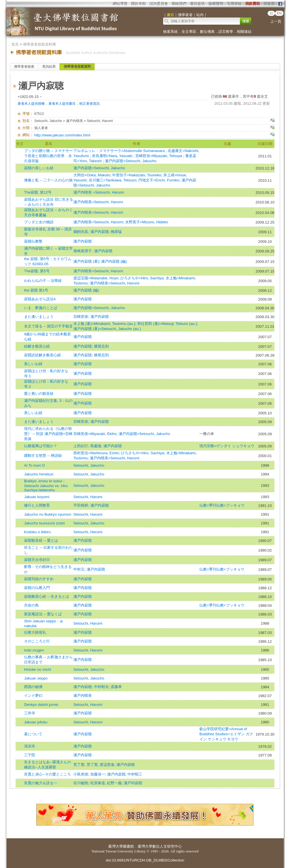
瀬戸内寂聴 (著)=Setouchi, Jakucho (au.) (107, 329)
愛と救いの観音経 (39, 394)
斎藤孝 (116, 687)
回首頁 (269, 4)
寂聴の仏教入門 (37, 588)
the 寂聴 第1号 (36, 290)
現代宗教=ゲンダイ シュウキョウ (227, 446)
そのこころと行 (37, 641)
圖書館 (128, 846)
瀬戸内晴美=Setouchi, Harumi (98, 202)
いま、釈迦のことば (41, 308)
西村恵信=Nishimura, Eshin (96, 453)
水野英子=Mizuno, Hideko (147, 222)
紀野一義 (114, 783)
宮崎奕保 (81, 317)
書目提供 (197, 4)
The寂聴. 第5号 (37, 271)
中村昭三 (135, 774)
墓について (33, 734)
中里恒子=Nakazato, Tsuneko (137, 175)
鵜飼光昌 (81, 232)
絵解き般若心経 (37, 346)
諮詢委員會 (159, 4)
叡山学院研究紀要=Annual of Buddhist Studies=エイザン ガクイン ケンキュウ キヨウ (226, 734)
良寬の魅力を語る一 (41, 783)
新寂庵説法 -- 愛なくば (43, 614)
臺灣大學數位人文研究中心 (160, 846)
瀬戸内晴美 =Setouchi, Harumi (99, 192)
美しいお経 (33, 364)
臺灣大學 (116, 846)
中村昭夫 (101, 687)
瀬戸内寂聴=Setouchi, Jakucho (131, 161)
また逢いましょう (39, 317)
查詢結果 (49, 67)
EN (279, 13)
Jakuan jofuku (36, 722)
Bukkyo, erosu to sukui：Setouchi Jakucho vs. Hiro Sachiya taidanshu (46, 486)
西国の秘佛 (33, 687)
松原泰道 (98, 783)
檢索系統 (170, 32)
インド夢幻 (33, 696)
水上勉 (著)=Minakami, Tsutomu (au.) (104, 324)
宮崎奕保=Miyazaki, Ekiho (95, 434)
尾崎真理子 (83, 251)
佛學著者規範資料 (77, 67)
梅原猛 (116, 232)
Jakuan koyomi (37, 497)
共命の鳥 (31, 605)
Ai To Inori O (34, 465)
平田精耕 (81, 505)
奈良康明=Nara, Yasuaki (113, 156)
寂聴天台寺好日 (37, 560)
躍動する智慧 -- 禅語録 (43, 456)
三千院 (30, 755)
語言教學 (226, 32)
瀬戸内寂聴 (100, 232)
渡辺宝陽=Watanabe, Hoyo (96, 278)
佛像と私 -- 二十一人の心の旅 (48, 180)
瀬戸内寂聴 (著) (86, 261)
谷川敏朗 (81, 783)
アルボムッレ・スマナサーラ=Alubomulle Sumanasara (120, 151)
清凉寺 (30, 746)
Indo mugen (34, 650)
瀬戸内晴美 (83, 696)
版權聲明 (216, 4)
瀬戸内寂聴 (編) (114, 261)
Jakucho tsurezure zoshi (44, 523)
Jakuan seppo (36, 678)
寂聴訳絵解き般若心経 (42, 355)
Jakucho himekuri (39, 474)
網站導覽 (120, 4)
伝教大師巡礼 (35, 632)
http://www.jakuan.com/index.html (62, 135)
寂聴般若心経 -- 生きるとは (47, 596)
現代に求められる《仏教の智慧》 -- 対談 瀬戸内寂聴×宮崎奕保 (48, 434)
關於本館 (138, 4)
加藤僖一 (98, 774)
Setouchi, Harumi (88, 497)
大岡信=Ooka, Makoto (92, 175)
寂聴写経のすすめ (39, 579)
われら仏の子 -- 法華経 (43, 281)
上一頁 (276, 21)
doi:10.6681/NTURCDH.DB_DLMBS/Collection (145, 860)
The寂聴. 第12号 (38, 192)
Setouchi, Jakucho (89, 465)
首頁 (15, 44)
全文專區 (189, 32)
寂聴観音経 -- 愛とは (41, 540)
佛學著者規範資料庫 (40, 44)
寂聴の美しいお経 (39, 168)
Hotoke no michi (38, 669)
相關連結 (244, 32)
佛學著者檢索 (24, 67)
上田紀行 (81, 446)
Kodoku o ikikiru (37, 532)
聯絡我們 (179, 4)
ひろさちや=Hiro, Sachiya (142, 278)
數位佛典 (207, 32)
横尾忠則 (101, 346)
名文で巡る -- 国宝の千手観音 (48, 326)
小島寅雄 (81, 774)
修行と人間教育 (37, 505)
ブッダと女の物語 (39, 222)
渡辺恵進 (107, 765)
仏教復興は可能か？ (41, 446)
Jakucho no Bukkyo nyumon (48, 514)
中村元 (79, 569)
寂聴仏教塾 (33, 241)
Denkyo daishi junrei (41, 705)
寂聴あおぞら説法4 (40, 299)
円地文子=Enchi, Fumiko (159, 180)
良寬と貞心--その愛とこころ (47, 774)
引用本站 (234, 4)
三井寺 (30, 713)
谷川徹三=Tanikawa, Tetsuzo (112, 180)
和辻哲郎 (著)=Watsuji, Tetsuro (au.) (167, 324)
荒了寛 (79, 765)
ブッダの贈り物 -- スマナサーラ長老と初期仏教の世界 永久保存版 (48, 156)
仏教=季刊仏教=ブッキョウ (222, 505)
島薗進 (96, 446)
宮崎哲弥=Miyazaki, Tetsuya (159, 156)
